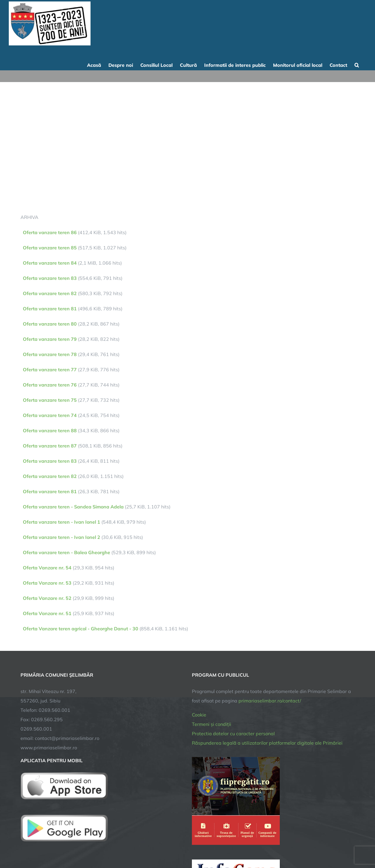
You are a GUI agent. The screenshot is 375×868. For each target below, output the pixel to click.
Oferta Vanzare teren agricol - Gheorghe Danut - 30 (81, 629)
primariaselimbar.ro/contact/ (270, 701)
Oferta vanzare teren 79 (50, 339)
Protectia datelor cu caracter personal (233, 733)
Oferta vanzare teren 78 (50, 354)
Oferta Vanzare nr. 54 (47, 568)
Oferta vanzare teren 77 (50, 370)
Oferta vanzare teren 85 (50, 248)
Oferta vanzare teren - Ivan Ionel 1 (62, 522)
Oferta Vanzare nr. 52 (47, 598)
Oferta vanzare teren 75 (50, 400)
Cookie (199, 715)
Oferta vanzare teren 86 (50, 232)
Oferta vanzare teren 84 (50, 263)
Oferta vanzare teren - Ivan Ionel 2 (62, 537)
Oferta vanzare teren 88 (50, 430)
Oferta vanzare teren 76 (50, 385)
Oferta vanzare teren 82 (50, 293)
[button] (357, 64)
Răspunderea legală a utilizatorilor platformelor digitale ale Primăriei (267, 743)
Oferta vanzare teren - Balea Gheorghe (67, 552)
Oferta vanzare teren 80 (50, 324)
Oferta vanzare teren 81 (50, 309)
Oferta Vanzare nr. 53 (47, 583)
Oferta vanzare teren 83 (50, 278)
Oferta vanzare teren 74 (50, 415)
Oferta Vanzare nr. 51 (47, 613)
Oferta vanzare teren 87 (50, 446)
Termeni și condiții (212, 724)
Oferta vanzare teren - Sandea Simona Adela (73, 507)
